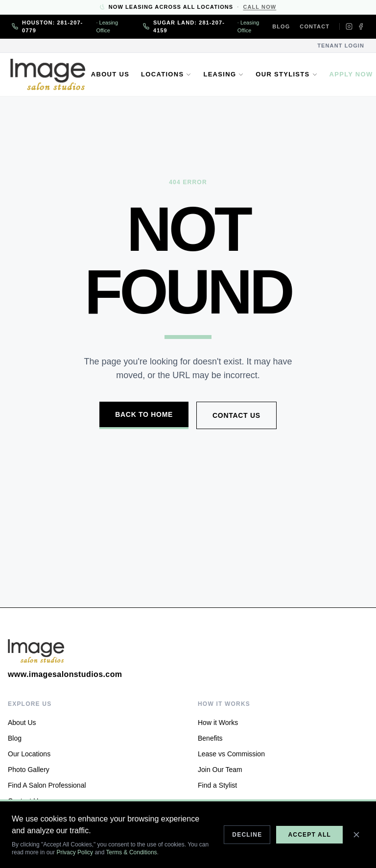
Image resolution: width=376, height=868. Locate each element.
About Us (112, 74)
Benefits (210, 738)
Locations (168, 74)
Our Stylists (288, 74)
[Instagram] (349, 26)
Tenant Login (341, 46)
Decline (247, 835)
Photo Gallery (29, 770)
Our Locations (29, 754)
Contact (315, 26)
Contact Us (236, 415)
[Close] (356, 835)
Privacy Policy (75, 852)
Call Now (259, 7)
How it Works (218, 723)
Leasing (225, 74)
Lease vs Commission (231, 754)
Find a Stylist (217, 785)
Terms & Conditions (132, 852)
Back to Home (144, 414)
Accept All (309, 835)
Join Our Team (220, 770)
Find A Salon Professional (47, 785)
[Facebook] (361, 26)
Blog (281, 26)
